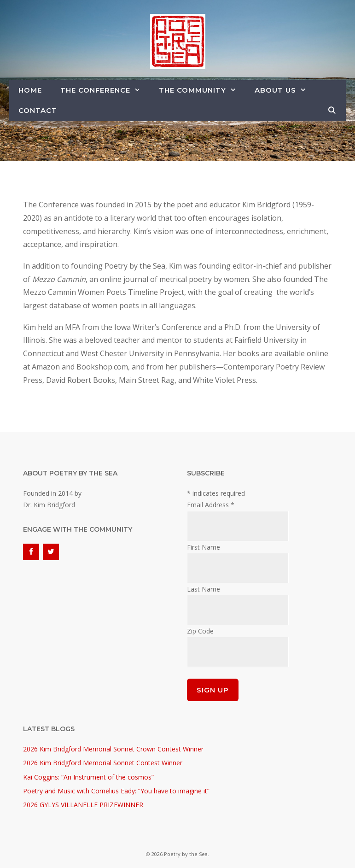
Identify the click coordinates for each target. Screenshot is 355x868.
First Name (204, 547)
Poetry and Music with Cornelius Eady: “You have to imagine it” (116, 791)
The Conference (105, 90)
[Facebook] (31, 552)
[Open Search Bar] (332, 111)
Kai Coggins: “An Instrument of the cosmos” (88, 777)
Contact (38, 110)
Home (30, 90)
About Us (285, 90)
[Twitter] (51, 552)
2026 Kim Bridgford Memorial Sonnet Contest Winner (103, 763)
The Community (202, 90)
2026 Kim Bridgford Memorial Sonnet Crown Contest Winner (113, 749)
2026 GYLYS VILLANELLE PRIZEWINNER (83, 805)
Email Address (211, 505)
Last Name (204, 589)
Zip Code (200, 631)
